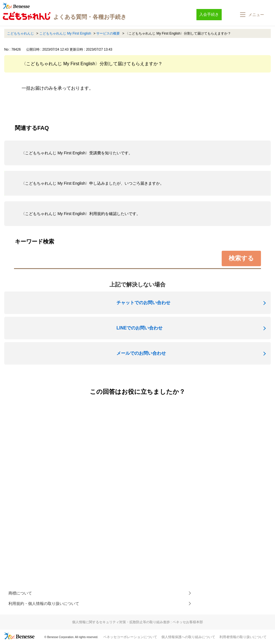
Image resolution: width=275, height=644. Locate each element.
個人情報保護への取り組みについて (188, 639)
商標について (22, 594)
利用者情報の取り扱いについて (243, 639)
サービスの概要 (108, 33)
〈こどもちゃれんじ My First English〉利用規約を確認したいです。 (81, 214)
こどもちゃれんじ (20, 33)
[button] (251, 15)
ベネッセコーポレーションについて (130, 639)
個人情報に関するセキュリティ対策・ (137, 624)
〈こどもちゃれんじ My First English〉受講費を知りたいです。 (77, 153)
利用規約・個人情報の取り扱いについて (49, 605)
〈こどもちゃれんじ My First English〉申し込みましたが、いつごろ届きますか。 (92, 183)
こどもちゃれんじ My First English (65, 33)
